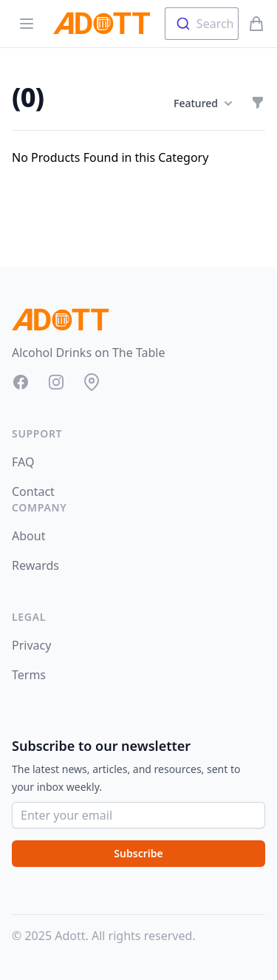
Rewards (35, 565)
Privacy (31, 645)
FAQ (23, 462)
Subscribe (138, 853)
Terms (29, 675)
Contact (33, 491)
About (28, 536)
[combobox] (202, 24)
